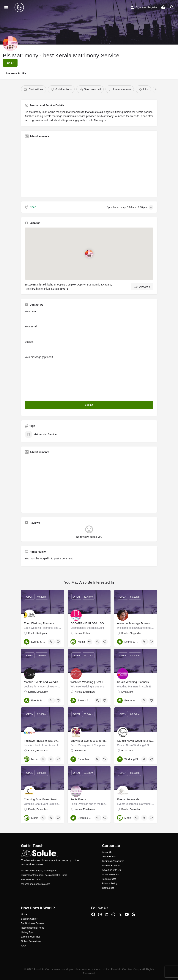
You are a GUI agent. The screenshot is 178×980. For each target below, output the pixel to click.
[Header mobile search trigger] (172, 7)
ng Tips (29, 932)
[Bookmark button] (58, 642)
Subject (89, 346)
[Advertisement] (89, 167)
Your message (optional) (89, 377)
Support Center (29, 919)
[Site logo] (20, 7)
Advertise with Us (111, 870)
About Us (107, 852)
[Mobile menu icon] (6, 8)
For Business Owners (33, 923)
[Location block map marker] (89, 254)
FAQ (23, 946)
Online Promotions (31, 941)
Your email (89, 331)
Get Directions (142, 287)
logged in (45, 558)
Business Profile (16, 73)
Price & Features (111, 865)
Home (24, 914)
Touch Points (109, 857)
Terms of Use (109, 879)
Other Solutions (111, 874)
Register (152, 7)
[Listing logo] (10, 44)
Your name (89, 316)
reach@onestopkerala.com (36, 884)
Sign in (140, 7)
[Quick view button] (51, 642)
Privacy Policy (110, 883)
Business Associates (113, 861)
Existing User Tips (31, 937)
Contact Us (108, 888)
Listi (23, 932)
